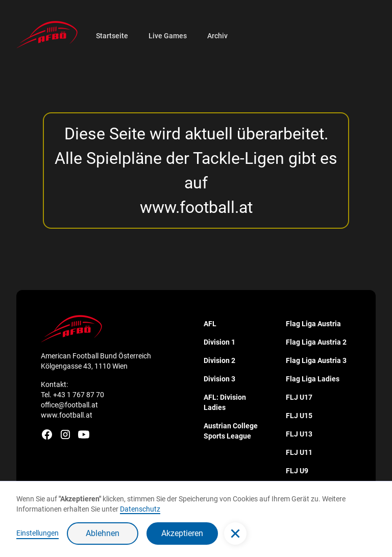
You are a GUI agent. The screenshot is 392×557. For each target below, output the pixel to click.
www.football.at (196, 207)
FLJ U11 (299, 452)
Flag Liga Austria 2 (316, 342)
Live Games (168, 36)
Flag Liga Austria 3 (316, 360)
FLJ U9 (297, 471)
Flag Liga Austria (313, 324)
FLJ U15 (299, 416)
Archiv (217, 36)
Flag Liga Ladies (313, 379)
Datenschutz (140, 509)
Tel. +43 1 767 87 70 (72, 395)
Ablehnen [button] (103, 533)
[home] (47, 34)
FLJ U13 (299, 434)
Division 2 (219, 360)
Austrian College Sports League (231, 431)
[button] (235, 534)
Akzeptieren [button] (182, 533)
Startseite (112, 36)
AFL (210, 324)
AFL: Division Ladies (225, 402)
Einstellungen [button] (38, 533)
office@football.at (69, 405)
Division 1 (219, 342)
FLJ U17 (299, 397)
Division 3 (219, 379)
